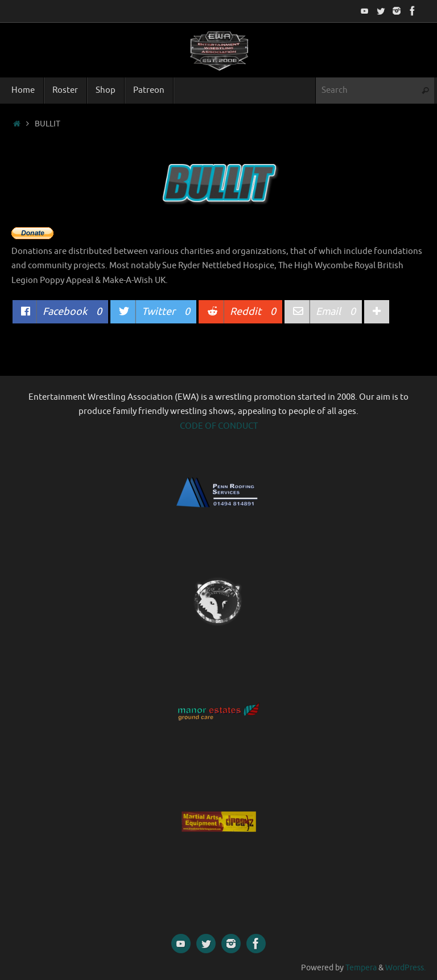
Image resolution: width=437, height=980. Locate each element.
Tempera (361, 968)
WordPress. (405, 968)
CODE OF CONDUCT (219, 426)
